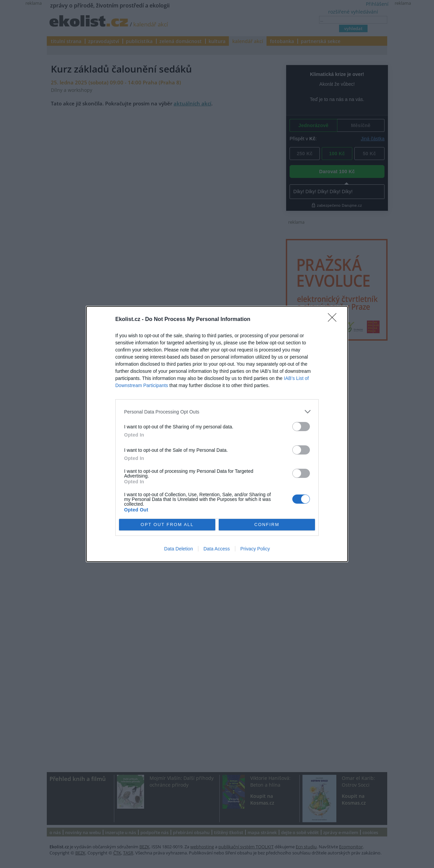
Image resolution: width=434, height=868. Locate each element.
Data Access (217, 549)
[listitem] (217, 412)
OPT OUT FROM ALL (167, 525)
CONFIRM (267, 525)
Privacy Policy (255, 549)
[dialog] (217, 434)
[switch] (301, 427)
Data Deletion (179, 549)
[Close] (334, 320)
